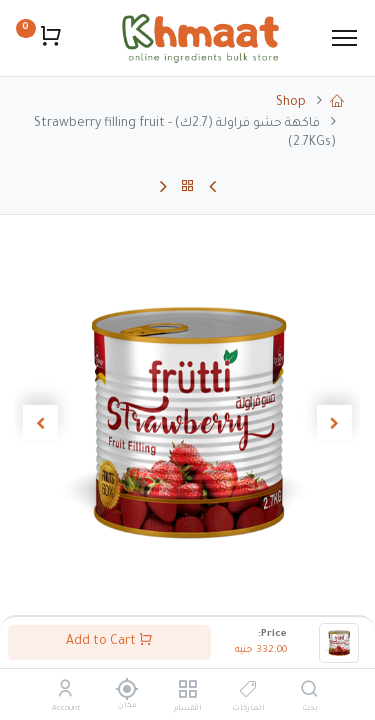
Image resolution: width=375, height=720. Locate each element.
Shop (291, 103)
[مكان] (126, 689)
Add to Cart (109, 640)
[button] (334, 423)
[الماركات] (248, 693)
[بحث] (309, 693)
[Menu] (344, 38)
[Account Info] (65, 693)
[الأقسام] (187, 693)
